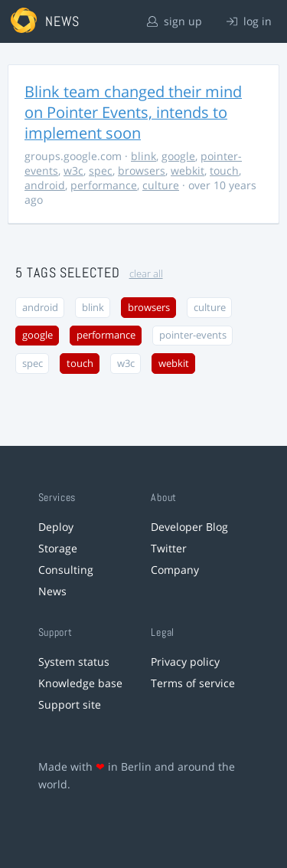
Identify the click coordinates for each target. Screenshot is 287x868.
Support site (70, 704)
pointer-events (193, 335)
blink (143, 156)
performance (104, 185)
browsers (142, 170)
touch (224, 170)
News (52, 591)
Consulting (66, 570)
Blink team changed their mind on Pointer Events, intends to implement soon (133, 112)
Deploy (56, 527)
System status (74, 662)
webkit (188, 170)
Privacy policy (185, 662)
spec (101, 170)
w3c (73, 170)
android (45, 185)
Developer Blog (189, 527)
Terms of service (193, 683)
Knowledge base (80, 683)
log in (249, 21)
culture (161, 185)
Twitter (169, 548)
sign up (174, 21)
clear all (146, 274)
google (178, 156)
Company (175, 570)
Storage (58, 548)
